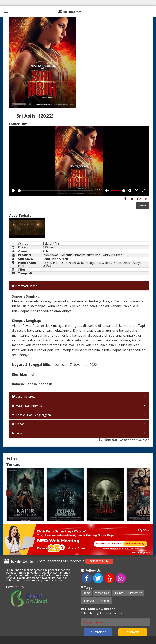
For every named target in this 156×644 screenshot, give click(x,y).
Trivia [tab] (17, 433)
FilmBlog (105, 601)
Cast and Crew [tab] (23, 397)
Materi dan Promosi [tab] (27, 406)
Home (87, 593)
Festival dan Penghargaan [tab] (31, 415)
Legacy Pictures (53, 263)
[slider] (56, 191)
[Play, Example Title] (14, 190)
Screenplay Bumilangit (81, 263)
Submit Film (99, 561)
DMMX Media (122, 263)
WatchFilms (102, 593)
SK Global (104, 263)
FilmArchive (135, 593)
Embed (143, 205)
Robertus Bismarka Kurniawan (80, 255)
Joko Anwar (50, 255)
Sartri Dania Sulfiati (55, 259)
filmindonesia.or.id (134, 439)
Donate (133, 632)
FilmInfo (119, 593)
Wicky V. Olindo (113, 255)
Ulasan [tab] (18, 424)
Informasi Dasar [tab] (24, 286)
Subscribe (98, 632)
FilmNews (89, 601)
